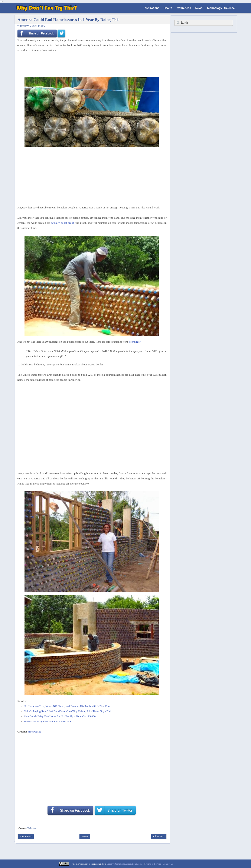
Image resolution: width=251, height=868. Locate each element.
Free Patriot (34, 732)
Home (85, 837)
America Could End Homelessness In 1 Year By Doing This (69, 20)
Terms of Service (153, 864)
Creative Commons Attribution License (125, 864)
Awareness (184, 8)
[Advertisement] (91, 64)
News (199, 8)
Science (229, 8)
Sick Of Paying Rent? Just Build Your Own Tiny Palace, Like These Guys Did (67, 711)
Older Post (159, 837)
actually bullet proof (62, 223)
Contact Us (168, 864)
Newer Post (26, 837)
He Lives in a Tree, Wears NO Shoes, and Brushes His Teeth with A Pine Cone (67, 706)
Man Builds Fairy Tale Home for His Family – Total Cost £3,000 (60, 716)
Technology (214, 8)
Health (168, 8)
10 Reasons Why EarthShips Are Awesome (48, 721)
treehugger (135, 342)
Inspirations (152, 8)
